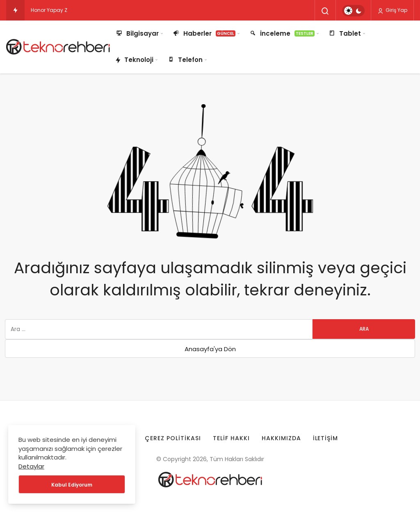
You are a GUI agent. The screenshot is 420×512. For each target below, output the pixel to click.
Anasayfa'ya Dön (210, 349)
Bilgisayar (137, 34)
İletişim (326, 438)
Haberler (204, 34)
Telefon (185, 60)
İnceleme (282, 34)
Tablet (344, 34)
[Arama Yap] (325, 11)
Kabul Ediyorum (72, 485)
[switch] (353, 11)
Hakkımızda (281, 438)
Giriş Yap (392, 10)
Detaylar (31, 466)
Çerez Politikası (173, 438)
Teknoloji (134, 60)
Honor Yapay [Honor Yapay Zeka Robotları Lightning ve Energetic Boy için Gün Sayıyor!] (47, 10)
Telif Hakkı (231, 438)
